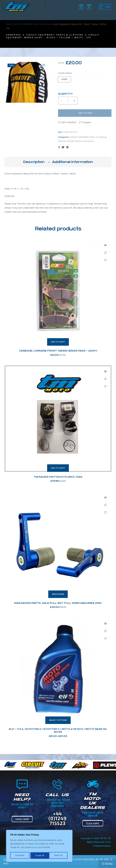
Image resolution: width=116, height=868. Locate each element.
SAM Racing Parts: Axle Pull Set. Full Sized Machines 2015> (58, 603)
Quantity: (65, 94)
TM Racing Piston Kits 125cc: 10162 (58, 477)
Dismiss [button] (109, 864)
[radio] (64, 79)
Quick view (105, 245)
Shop (9, 24)
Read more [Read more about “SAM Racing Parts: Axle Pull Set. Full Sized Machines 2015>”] (58, 594)
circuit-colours (65, 73)
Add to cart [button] (58, 342)
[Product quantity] (68, 101)
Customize (20, 856)
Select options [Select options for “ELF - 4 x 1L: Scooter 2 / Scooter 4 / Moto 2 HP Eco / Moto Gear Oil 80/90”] (58, 720)
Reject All (39, 856)
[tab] (34, 162)
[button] (44, 65)
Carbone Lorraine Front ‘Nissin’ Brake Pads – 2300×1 (58, 351)
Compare (86, 122)
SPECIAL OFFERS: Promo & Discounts (76, 141)
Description (34, 162)
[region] (39, 846)
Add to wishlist (69, 122)
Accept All (59, 856)
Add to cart (85, 113)
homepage (14, 35)
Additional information (72, 162)
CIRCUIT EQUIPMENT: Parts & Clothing (32, 24)
